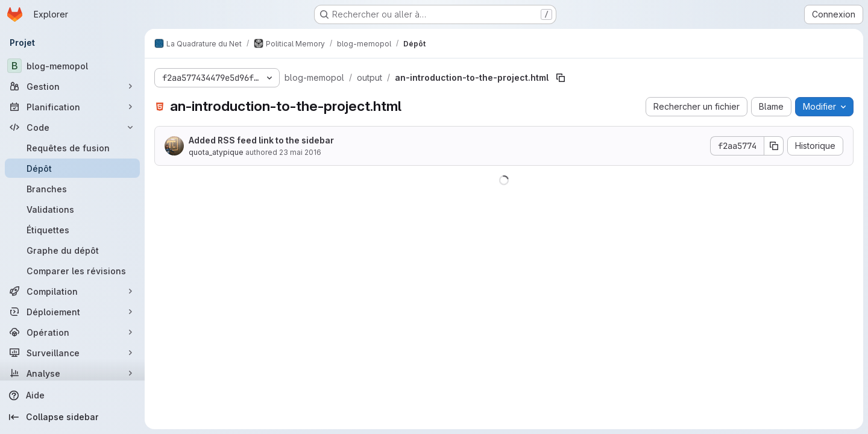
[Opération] (72, 332)
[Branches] (72, 189)
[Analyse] (72, 373)
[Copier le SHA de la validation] (774, 146)
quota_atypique (216, 152)
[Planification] (72, 107)
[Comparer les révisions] (72, 271)
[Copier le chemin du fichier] (561, 78)
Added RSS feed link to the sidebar (261, 140)
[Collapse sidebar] (72, 417)
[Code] (72, 127)
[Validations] (72, 209)
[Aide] (72, 395)
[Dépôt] (72, 168)
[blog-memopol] (72, 66)
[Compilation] (72, 291)
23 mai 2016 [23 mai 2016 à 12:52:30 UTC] (300, 152)
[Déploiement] (72, 312)
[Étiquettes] (72, 230)
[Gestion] (72, 86)
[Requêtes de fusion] (72, 148)
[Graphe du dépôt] (72, 250)
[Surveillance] (72, 353)
